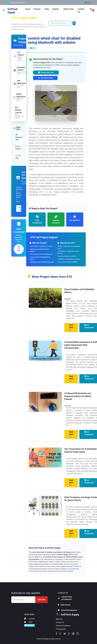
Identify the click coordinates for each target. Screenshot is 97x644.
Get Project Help (45, 78)
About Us (59, 619)
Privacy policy (61, 629)
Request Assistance (56, 219)
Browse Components (20, 208)
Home (28, 9)
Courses (30, 619)
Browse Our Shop (46, 72)
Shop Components (37, 219)
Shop (47, 9)
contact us (78, 566)
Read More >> (71, 328)
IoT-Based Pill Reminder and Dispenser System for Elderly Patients (78, 396)
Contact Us (60, 622)
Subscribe (41, 600)
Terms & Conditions (63, 626)
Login (88, 2)
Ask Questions (75, 218)
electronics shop (67, 566)
